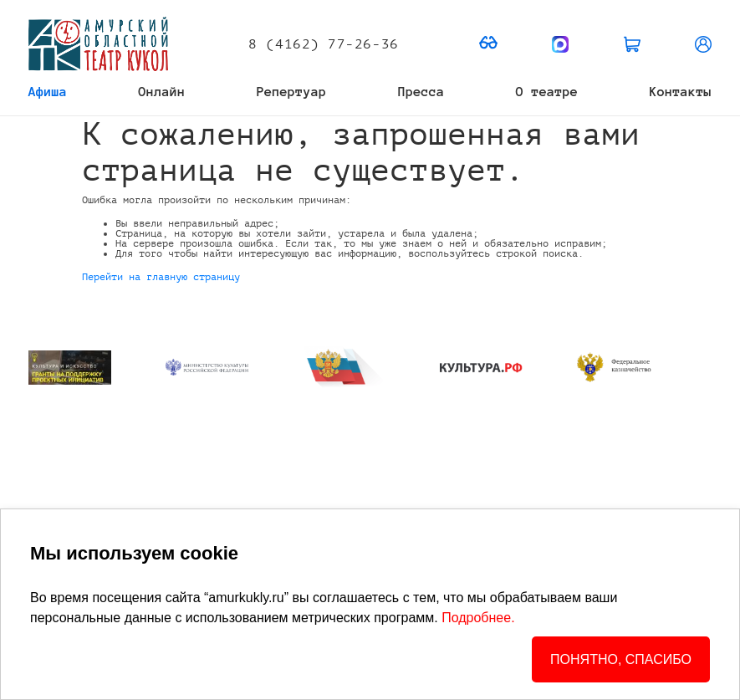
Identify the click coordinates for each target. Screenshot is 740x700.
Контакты (681, 92)
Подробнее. (478, 618)
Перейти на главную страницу (161, 277)
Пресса (421, 92)
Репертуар (292, 92)
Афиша (48, 92)
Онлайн (162, 92)
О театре (547, 92)
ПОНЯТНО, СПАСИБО (621, 659)
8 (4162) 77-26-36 (323, 44)
